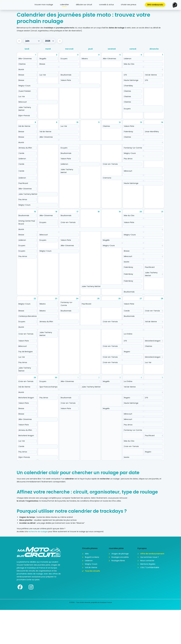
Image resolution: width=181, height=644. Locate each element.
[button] (175, 5)
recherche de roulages (38, 532)
